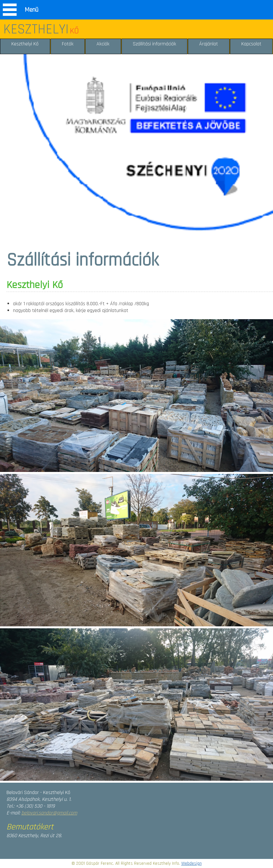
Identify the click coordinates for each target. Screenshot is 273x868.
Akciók (103, 44)
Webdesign (192, 863)
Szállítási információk (154, 44)
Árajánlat (209, 44)
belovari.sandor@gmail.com (49, 813)
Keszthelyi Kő (25, 44)
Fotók (68, 44)
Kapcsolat (251, 44)
